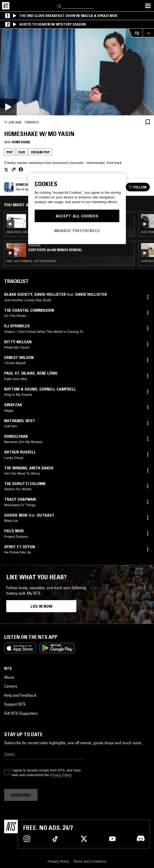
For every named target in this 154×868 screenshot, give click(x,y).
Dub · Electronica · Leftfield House (31, 261)
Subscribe (21, 795)
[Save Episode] (148, 122)
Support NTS (15, 704)
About (9, 677)
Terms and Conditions (90, 861)
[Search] (59, 6)
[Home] (6, 6)
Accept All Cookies (77, 216)
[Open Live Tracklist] (135, 33)
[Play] (77, 72)
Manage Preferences (77, 231)
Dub (22, 152)
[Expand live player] (148, 33)
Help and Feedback (20, 695)
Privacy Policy (61, 775)
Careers (11, 686)
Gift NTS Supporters (21, 713)
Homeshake (21, 142)
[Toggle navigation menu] (148, 6)
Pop (10, 152)
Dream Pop (40, 152)
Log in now (41, 606)
